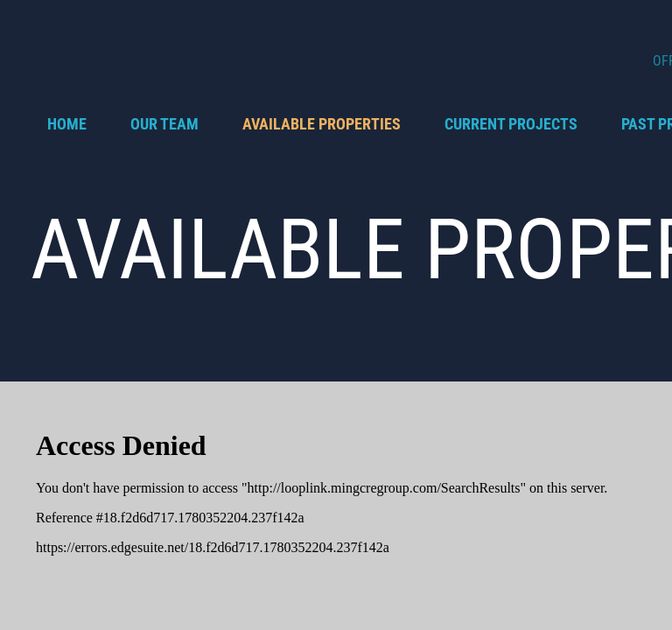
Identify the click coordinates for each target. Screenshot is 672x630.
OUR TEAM (164, 124)
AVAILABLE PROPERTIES (322, 124)
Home (67, 124)
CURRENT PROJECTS (511, 124)
